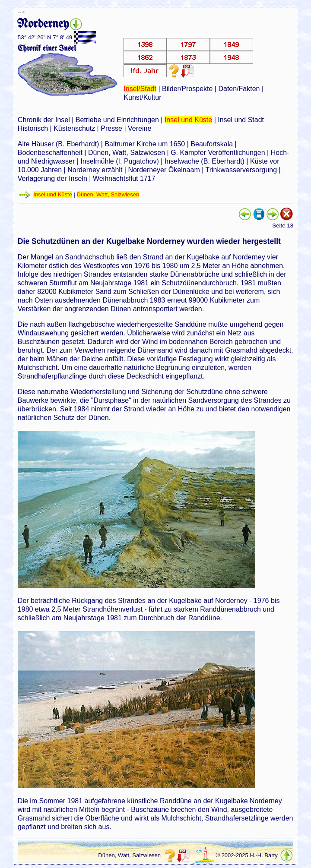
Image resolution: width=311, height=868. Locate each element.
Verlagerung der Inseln (52, 178)
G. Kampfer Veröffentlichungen (218, 153)
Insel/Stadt (140, 89)
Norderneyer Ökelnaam (164, 170)
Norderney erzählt (95, 170)
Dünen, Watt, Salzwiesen (127, 153)
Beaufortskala (212, 144)
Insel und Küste (188, 120)
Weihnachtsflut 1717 (124, 178)
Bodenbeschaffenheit (50, 153)
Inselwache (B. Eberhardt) (205, 161)
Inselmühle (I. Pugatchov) (119, 161)
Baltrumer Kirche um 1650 (145, 144)
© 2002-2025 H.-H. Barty (246, 855)
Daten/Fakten (239, 89)
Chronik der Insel (44, 120)
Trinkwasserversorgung (241, 170)
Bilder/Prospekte (187, 89)
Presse (111, 128)
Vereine (140, 128)
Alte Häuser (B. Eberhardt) (59, 144)
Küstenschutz (74, 128)
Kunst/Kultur (142, 97)
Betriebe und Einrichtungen (117, 120)
